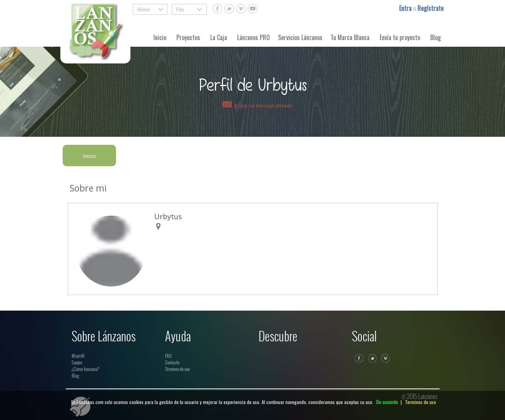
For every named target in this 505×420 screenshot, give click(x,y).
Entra (406, 8)
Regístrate (430, 8)
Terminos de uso (421, 402)
